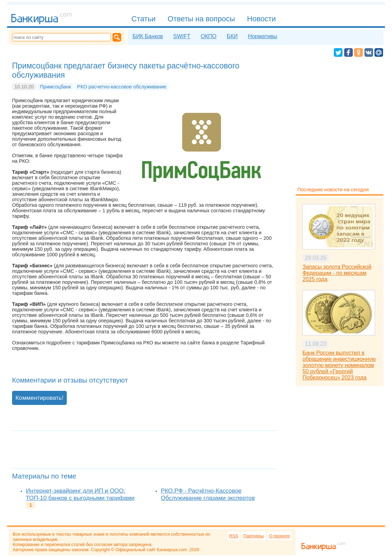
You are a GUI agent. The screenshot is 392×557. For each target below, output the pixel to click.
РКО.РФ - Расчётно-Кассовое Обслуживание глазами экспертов (208, 494)
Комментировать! (39, 398)
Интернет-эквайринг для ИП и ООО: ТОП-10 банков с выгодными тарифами (80, 494)
